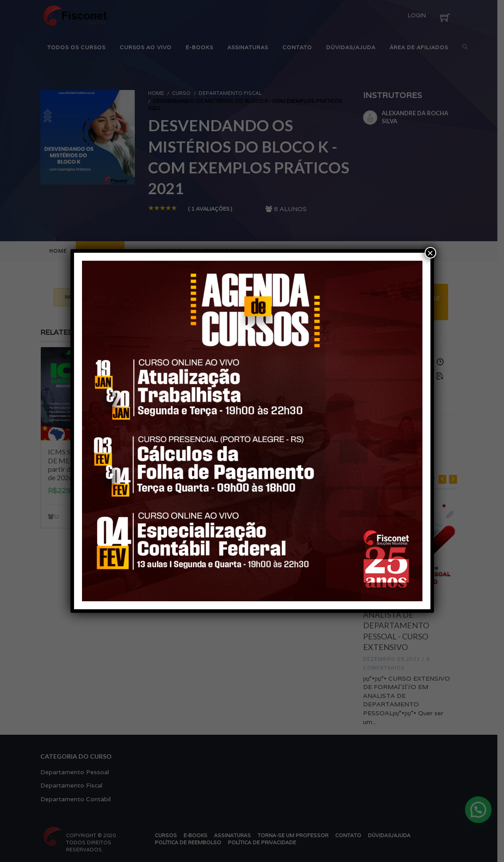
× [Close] (430, 253)
